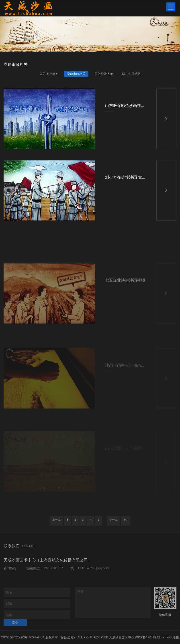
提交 (15, 626)
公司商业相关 (49, 74)
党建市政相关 (76, 74)
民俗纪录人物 (104, 74)
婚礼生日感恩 (131, 74)
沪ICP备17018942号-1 (150, 637)
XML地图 (173, 637)
